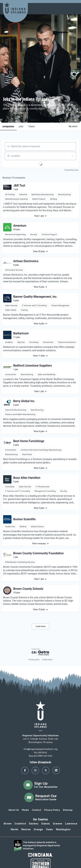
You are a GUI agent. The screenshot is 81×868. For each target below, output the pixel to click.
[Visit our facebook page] (25, 770)
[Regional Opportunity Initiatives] (15, 8)
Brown (8, 824)
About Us (14, 810)
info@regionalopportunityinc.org (41, 749)
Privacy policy (34, 660)
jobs (21, 126)
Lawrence (71, 824)
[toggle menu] (75, 9)
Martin (15, 829)
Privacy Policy (52, 810)
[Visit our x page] (46, 770)
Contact (37, 810)
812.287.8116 (40, 753)
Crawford (20, 824)
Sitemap (68, 810)
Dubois (46, 824)
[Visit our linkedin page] (56, 770)
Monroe (26, 829)
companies (8, 126)
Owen (49, 829)
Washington (63, 829)
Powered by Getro (72, 170)
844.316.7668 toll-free (41, 756)
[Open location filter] (72, 156)
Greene (57, 824)
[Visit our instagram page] (35, 770)
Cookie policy (47, 660)
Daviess (34, 824)
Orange (38, 829)
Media (25, 810)
